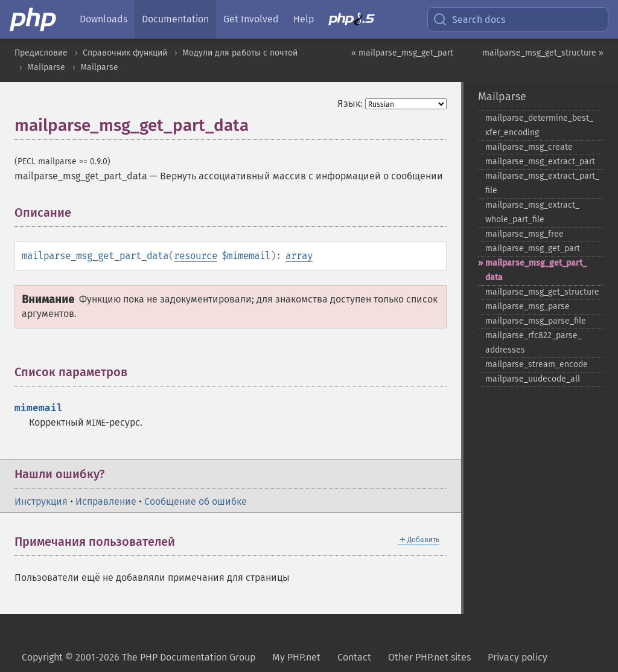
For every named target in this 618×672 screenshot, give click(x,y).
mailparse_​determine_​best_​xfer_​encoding (539, 125)
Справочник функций (125, 53)
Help (304, 19)
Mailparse (46, 67)
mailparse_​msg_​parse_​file (536, 321)
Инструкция (41, 501)
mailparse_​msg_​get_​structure (542, 292)
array (299, 256)
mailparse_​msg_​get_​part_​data (536, 270)
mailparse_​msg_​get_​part (533, 248)
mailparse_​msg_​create (529, 147)
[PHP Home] (34, 19)
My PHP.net (296, 657)
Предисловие (41, 53)
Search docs (469, 19)
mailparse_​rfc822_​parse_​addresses (534, 343)
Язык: (350, 104)
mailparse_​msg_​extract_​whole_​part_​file (532, 212)
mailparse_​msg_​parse (527, 306)
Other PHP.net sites (429, 657)
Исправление (106, 501)
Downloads (104, 19)
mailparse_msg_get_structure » (543, 53)
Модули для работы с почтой (240, 53)
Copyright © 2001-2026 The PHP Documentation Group (139, 657)
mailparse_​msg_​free (524, 234)
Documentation (175, 19)
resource (196, 256)
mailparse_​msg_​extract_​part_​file (542, 183)
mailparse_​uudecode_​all (533, 379)
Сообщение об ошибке (196, 501)
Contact (354, 657)
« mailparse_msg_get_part (402, 53)
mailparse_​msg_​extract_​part (540, 162)
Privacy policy (518, 657)
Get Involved (251, 19)
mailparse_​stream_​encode (537, 364)
